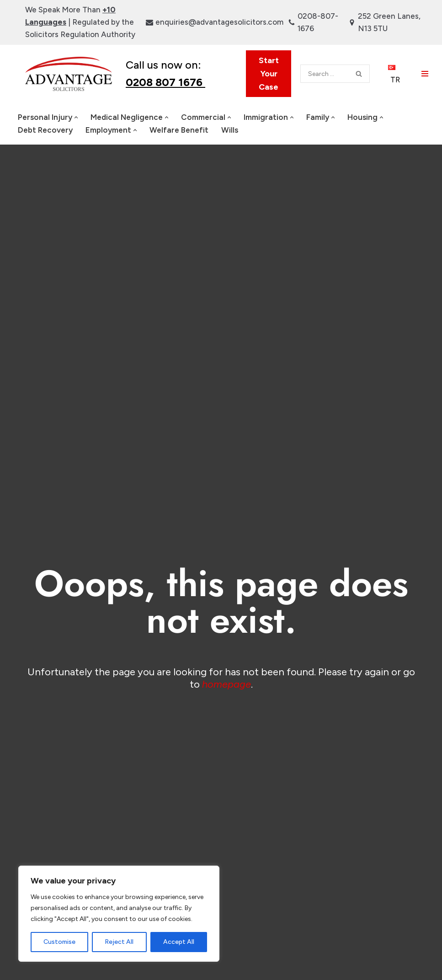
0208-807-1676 (318, 22)
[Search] (324, 74)
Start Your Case (269, 74)
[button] (76, 117)
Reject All (119, 942)
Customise (59, 942)
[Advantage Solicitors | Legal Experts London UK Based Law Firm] (69, 73)
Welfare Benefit (179, 130)
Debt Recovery (45, 130)
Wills (230, 130)
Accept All (179, 942)
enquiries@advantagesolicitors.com (219, 22)
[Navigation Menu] (425, 74)
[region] (119, 914)
